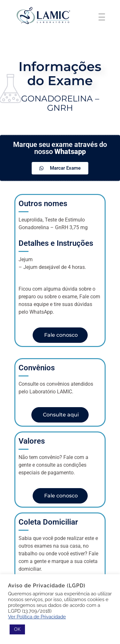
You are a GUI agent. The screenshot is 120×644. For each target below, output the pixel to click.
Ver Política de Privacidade (37, 617)
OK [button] (17, 629)
